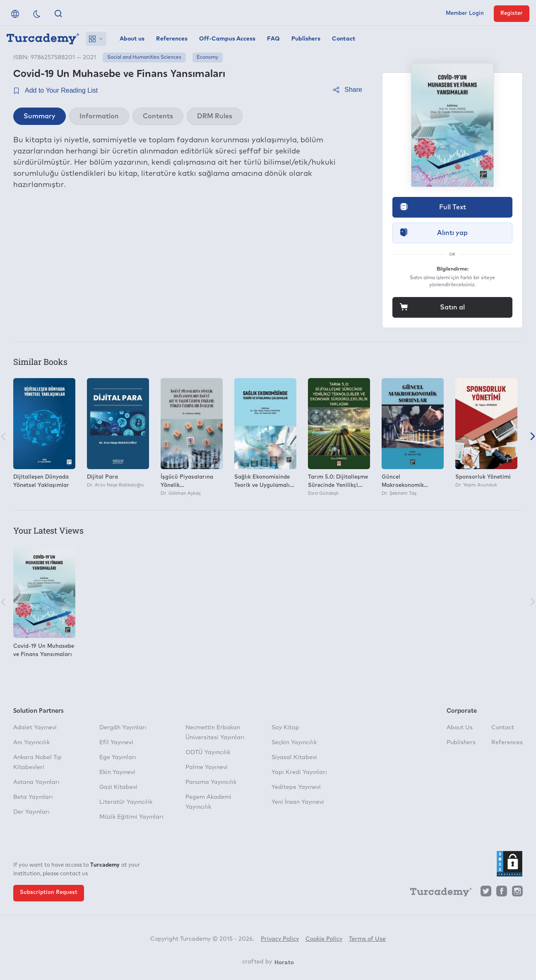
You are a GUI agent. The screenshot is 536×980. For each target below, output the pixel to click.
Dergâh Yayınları (123, 728)
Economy (207, 58)
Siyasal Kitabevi (294, 757)
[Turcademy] (437, 893)
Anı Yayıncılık (31, 743)
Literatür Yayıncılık (126, 802)
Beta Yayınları (33, 797)
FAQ (273, 39)
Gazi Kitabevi (118, 787)
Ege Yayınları (118, 757)
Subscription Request (49, 893)
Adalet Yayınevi (35, 728)
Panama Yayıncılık (211, 782)
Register (512, 13)
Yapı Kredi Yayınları (299, 772)
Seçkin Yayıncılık (294, 743)
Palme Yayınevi (207, 767)
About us (132, 39)
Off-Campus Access (227, 39)
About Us (460, 728)
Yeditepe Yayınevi (296, 787)
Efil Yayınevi (116, 743)
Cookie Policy (324, 939)
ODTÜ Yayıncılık (208, 752)
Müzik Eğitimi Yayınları (131, 817)
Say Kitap (285, 728)
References (172, 39)
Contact (344, 39)
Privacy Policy (280, 939)
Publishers (306, 39)
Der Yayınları (31, 812)
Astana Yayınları (36, 782)
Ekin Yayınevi (117, 772)
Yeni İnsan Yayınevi (298, 802)
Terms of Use (367, 939)
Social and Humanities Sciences (144, 58)
